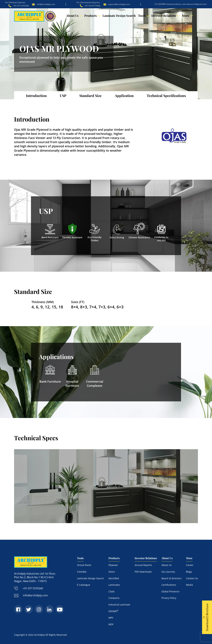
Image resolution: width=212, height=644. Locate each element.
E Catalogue (84, 585)
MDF (111, 624)
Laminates (114, 585)
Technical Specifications (166, 95)
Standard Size (91, 95)
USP (63, 95)
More (185, 16)
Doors (112, 572)
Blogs (189, 572)
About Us (72, 16)
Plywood (113, 565)
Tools (142, 16)
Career (190, 565)
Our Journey (168, 572)
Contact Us (192, 578)
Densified (114, 578)
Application (124, 95)
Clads (112, 591)
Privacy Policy (169, 598)
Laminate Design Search (119, 16)
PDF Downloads (143, 572)
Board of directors (172, 578)
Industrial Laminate (119, 604)
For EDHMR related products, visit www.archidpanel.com (181, 4)
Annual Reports (143, 565)
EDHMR (113, 611)
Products (91, 16)
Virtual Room (84, 565)
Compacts (114, 598)
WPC (111, 618)
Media (189, 585)
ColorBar (82, 572)
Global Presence (170, 591)
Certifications (169, 585)
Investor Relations (164, 16)
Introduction (36, 95)
